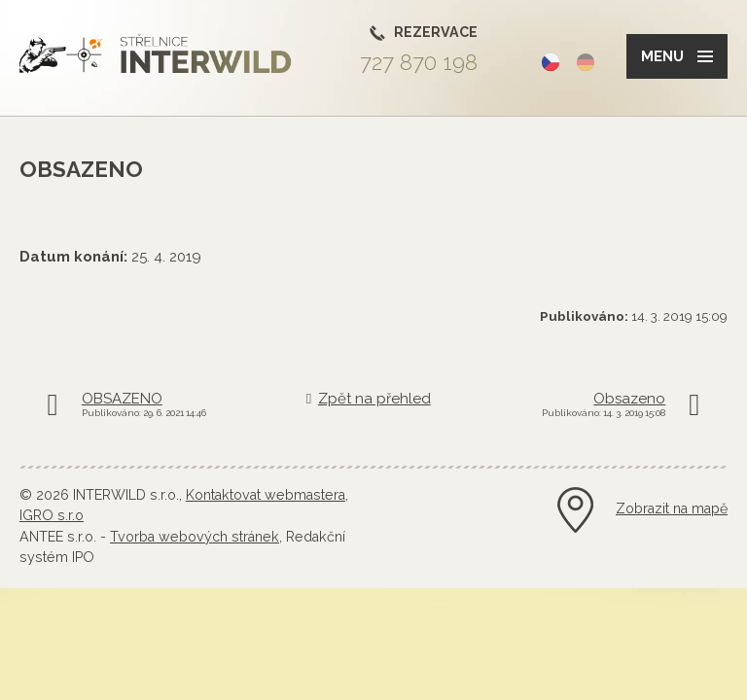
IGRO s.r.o (52, 515)
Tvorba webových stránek (195, 537)
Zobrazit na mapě (672, 508)
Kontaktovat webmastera (266, 495)
